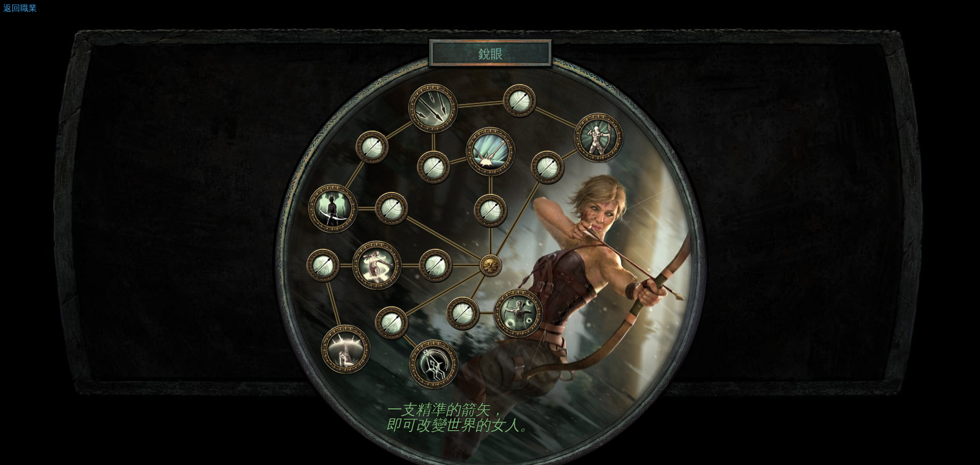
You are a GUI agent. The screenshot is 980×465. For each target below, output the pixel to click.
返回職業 (20, 8)
